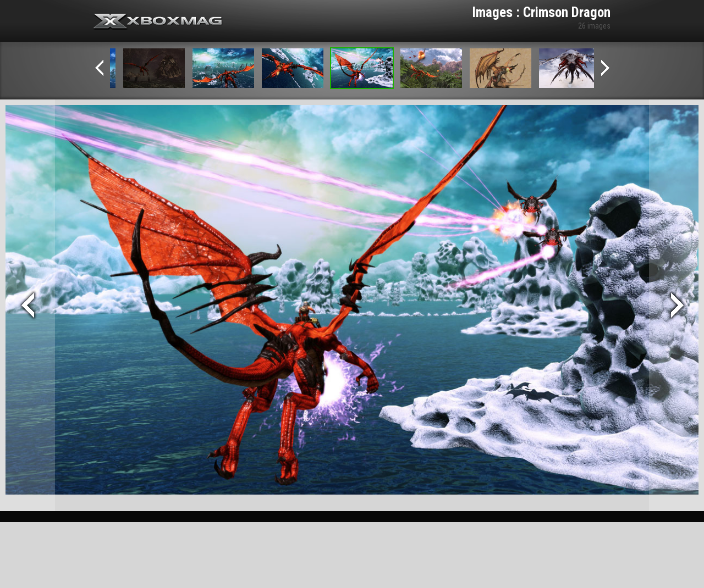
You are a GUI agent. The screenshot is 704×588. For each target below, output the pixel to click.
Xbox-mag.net (158, 22)
